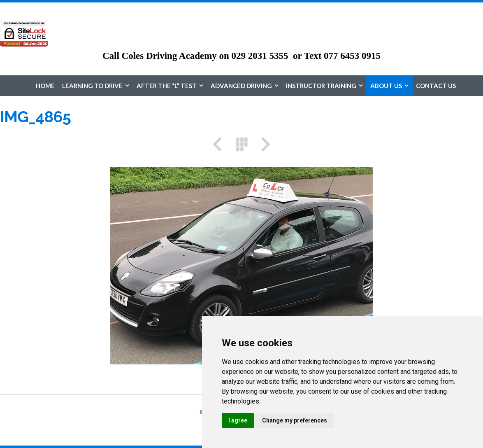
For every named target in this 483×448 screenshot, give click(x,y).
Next (263, 144)
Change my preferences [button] (295, 420)
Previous (220, 144)
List (241, 144)
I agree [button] (238, 420)
